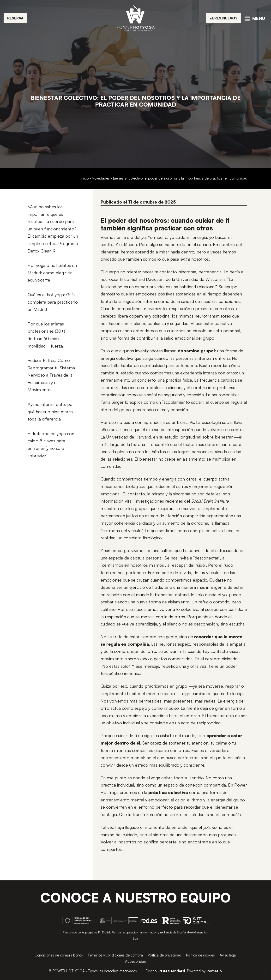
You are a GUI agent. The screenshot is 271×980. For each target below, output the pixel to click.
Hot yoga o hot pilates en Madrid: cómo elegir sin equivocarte (52, 273)
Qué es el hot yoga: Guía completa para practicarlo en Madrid (53, 302)
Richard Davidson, (148, 279)
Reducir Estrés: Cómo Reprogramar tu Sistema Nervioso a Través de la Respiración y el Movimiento (51, 375)
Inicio (85, 178)
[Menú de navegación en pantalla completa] (255, 18)
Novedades (101, 178)
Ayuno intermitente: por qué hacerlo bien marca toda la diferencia (51, 412)
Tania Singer (112, 402)
